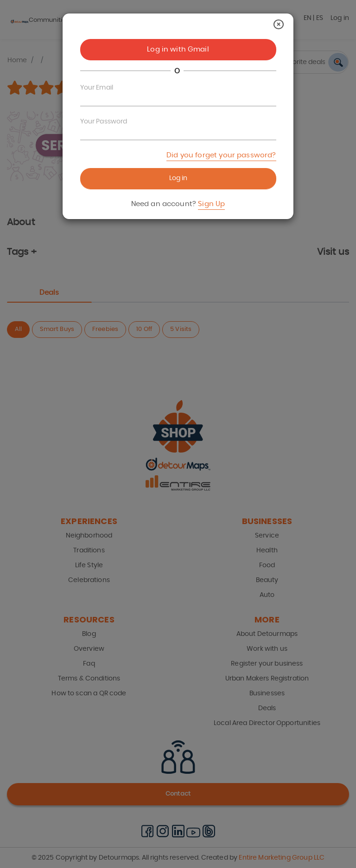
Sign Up (211, 204)
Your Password (104, 122)
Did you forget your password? (221, 155)
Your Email (97, 88)
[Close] (279, 24)
